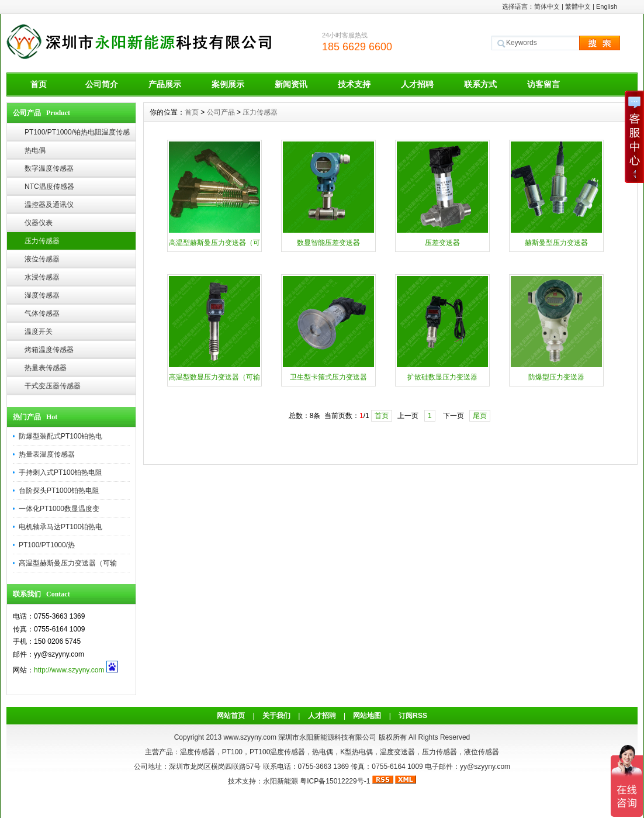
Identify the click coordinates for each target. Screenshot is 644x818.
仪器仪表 (39, 223)
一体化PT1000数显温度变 (59, 509)
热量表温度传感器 (47, 454)
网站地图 (367, 716)
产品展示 (165, 84)
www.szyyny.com (250, 737)
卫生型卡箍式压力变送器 (328, 377)
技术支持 (354, 84)
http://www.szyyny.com (69, 670)
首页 (39, 84)
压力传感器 (42, 241)
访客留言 (543, 84)
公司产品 (221, 112)
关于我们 (276, 716)
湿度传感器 (42, 295)
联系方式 (480, 84)
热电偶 (35, 150)
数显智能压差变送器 (328, 243)
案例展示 (228, 84)
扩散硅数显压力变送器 (442, 377)
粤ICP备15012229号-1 (335, 781)
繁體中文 (578, 6)
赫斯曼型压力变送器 (556, 243)
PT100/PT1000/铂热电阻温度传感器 (77, 135)
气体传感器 (42, 313)
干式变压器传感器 (53, 386)
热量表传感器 (46, 368)
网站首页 (231, 716)
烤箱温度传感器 (49, 350)
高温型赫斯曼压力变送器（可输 (68, 563)
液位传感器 (42, 259)
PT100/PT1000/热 (47, 545)
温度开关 (39, 332)
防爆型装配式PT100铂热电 (60, 436)
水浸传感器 (42, 277)
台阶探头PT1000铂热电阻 (59, 491)
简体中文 (547, 6)
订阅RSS (413, 716)
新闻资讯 (291, 84)
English (607, 6)
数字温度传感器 (49, 168)
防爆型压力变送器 (556, 377)
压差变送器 (442, 243)
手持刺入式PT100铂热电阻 (60, 472)
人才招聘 (417, 84)
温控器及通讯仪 (49, 205)
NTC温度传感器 (49, 187)
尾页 (480, 416)
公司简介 (102, 84)
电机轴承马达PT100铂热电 (60, 527)
